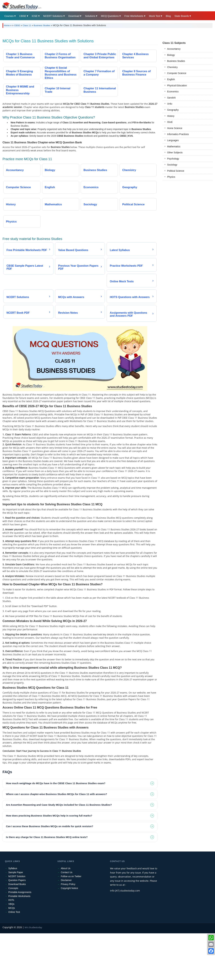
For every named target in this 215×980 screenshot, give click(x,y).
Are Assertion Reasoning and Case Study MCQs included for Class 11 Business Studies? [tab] (59, 851)
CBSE (23, 16)
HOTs (11, 947)
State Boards (182, 16)
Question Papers (17, 927)
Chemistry (172, 114)
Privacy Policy (68, 931)
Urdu (170, 150)
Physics (171, 223)
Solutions (90, 16)
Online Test (14, 959)
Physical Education (177, 132)
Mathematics (174, 193)
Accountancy (174, 95)
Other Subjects (175, 199)
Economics (173, 138)
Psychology (173, 205)
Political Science (176, 217)
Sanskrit (171, 144)
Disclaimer (66, 927)
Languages (173, 187)
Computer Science (177, 120)
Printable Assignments (20, 939)
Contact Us (67, 919)
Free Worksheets (134, 16)
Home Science (175, 175)
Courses (9, 16)
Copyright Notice (70, 935)
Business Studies (42, 25)
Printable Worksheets (19, 943)
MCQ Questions (110, 16)
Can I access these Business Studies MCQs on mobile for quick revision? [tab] (50, 873)
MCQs (12, 955)
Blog (168, 16)
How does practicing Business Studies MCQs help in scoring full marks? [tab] (49, 862)
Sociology (172, 211)
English (171, 126)
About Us (66, 915)
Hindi (170, 169)
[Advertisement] (102, 55)
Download (74, 16)
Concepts (13, 935)
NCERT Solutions (53, 16)
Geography (173, 156)
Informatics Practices (178, 181)
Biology (171, 102)
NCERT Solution (17, 923)
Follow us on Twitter (71, 923)
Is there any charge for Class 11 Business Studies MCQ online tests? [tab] (47, 884)
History (171, 163)
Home (7, 25)
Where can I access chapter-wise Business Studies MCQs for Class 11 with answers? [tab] (57, 841)
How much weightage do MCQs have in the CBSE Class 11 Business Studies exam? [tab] (56, 830)
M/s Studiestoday (33, 974)
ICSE (35, 16)
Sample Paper (16, 919)
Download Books (17, 931)
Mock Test (155, 16)
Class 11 (27, 25)
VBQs (11, 951)
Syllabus (13, 915)
